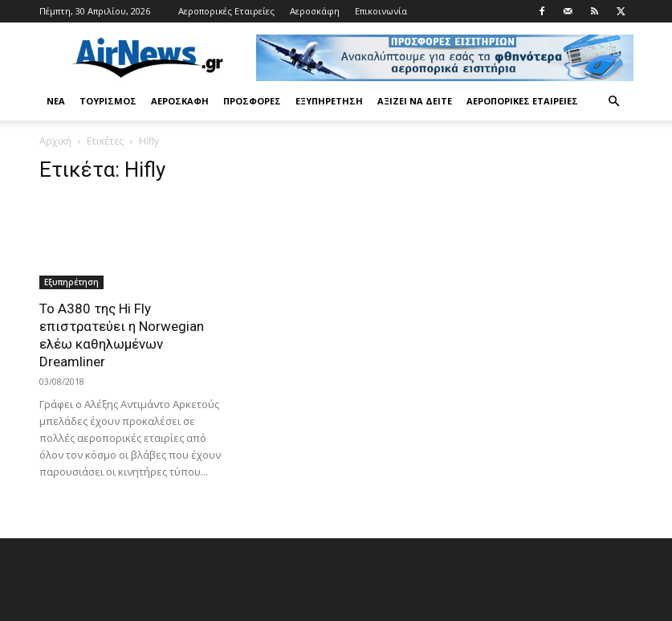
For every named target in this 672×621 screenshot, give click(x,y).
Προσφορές (252, 101)
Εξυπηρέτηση (329, 101)
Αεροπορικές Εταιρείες (226, 11)
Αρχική (55, 141)
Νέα (56, 101)
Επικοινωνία (381, 11)
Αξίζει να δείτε (415, 101)
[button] (614, 102)
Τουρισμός (108, 101)
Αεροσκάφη (315, 11)
